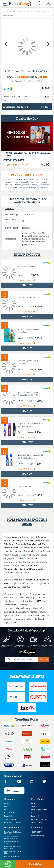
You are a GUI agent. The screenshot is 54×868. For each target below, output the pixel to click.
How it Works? (9, 813)
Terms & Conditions (11, 819)
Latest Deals (35, 816)
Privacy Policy (9, 816)
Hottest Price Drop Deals (39, 819)
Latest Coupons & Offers (39, 810)
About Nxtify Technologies (13, 822)
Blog (6, 807)
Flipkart (43, 77)
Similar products (27, 255)
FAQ (6, 810)
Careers (34, 813)
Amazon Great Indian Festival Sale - (11, 838)
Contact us (37, 828)
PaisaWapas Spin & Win (12, 856)
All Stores (34, 807)
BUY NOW (35, 864)
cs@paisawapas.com (38, 835)
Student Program (37, 822)
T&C (5, 101)
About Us (7, 804)
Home (33, 804)
